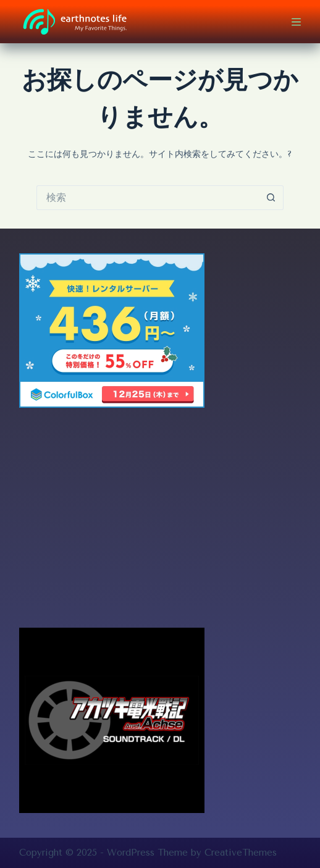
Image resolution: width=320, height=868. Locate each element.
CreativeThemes (241, 853)
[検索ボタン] (271, 198)
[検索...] (148, 198)
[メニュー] (296, 22)
